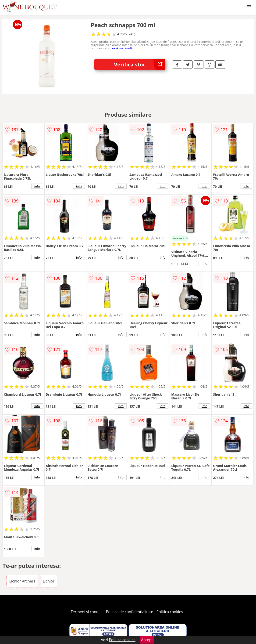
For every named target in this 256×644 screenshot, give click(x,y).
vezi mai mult (122, 48)
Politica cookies (170, 612)
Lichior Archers (22, 581)
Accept (147, 640)
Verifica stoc (140, 64)
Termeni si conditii (87, 612)
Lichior (49, 581)
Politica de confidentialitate (130, 612)
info (37, 186)
